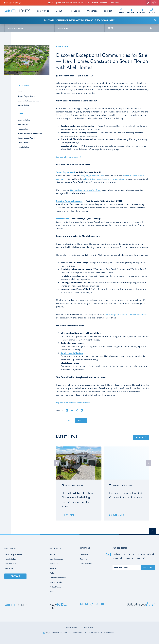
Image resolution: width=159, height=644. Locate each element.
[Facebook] (81, 604)
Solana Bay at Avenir (66, 172)
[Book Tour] (141, 11)
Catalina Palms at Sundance (69, 201)
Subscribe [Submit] (148, 567)
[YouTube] (102, 604)
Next (81, 421)
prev (57, 463)
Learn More (115, 3)
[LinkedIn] (97, 604)
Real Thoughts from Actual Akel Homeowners (126, 314)
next (149, 463)
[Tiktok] (92, 604)
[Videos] (122, 11)
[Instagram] (86, 604)
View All (141, 437)
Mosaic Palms (62, 219)
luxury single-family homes (92, 176)
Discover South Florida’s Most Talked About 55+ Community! (80, 20)
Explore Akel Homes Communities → (73, 403)
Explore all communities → (69, 157)
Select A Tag (63, 28)
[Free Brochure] (131, 11)
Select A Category (16, 28)
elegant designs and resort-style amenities (104, 179)
